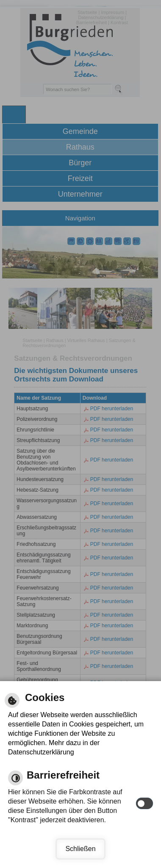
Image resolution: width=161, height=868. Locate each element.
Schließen (80, 849)
